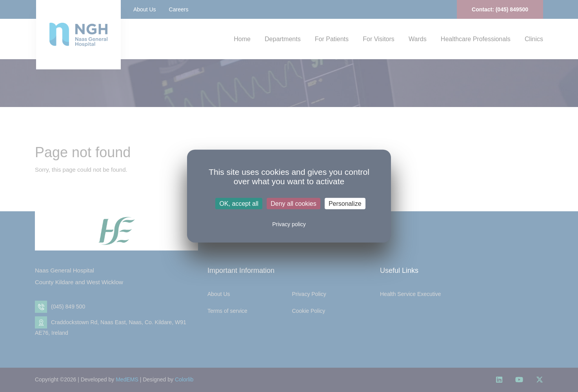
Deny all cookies (294, 204)
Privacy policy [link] (289, 224)
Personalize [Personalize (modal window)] (345, 204)
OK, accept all (239, 204)
